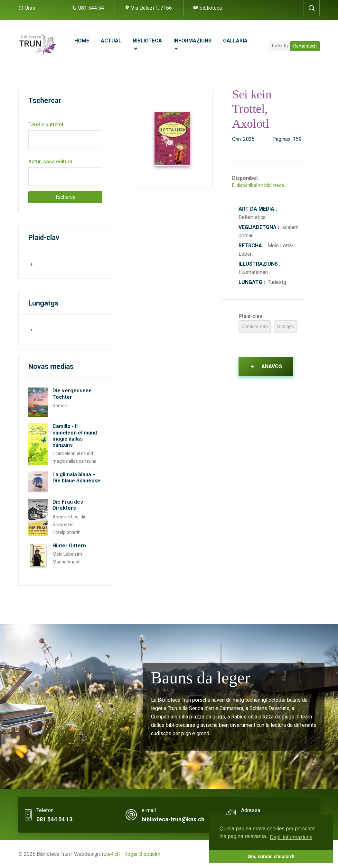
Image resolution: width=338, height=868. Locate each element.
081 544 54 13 (54, 819)
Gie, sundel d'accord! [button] (271, 856)
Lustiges (285, 326)
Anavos (266, 366)
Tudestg (279, 46)
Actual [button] (111, 41)
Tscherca (65, 197)
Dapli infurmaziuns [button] (291, 837)
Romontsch (305, 46)
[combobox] (60, 264)
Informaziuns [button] (192, 41)
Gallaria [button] (235, 41)
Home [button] (82, 41)
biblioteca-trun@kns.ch (173, 819)
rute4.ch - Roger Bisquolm (131, 854)
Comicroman (255, 326)
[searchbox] (61, 263)
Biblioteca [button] (147, 41)
